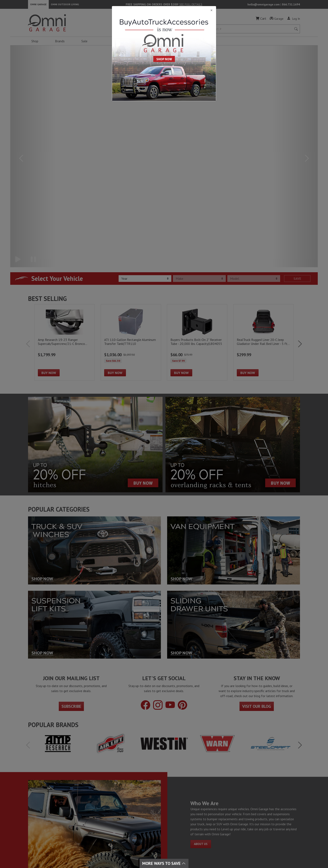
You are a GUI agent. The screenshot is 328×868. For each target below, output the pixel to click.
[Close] (164, 10)
